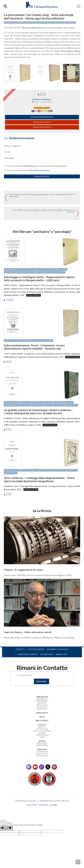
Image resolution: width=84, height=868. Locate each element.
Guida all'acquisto (42, 122)
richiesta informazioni (42, 117)
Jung (48, 23)
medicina (17, 340)
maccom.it (35, 809)
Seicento (42, 703)
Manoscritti (42, 713)
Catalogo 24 (42, 751)
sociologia (25, 405)
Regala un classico (42, 127)
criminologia (67, 402)
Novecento (70, 23)
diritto (40, 402)
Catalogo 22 (42, 756)
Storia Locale (42, 735)
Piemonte (50, 269)
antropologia (71, 405)
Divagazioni (42, 745)
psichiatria (20, 23)
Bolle (42, 717)
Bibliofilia (42, 743)
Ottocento (42, 707)
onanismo (48, 340)
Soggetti (42, 725)
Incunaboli (42, 699)
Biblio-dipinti (42, 721)
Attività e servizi (36, 649)
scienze (32, 269)
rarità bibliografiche (13, 272)
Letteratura (42, 729)
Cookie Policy (43, 805)
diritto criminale (11, 402)
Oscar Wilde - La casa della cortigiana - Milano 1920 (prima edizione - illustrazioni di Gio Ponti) (44, 211)
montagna (52, 272)
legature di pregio (12, 269)
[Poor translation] (9, 828)
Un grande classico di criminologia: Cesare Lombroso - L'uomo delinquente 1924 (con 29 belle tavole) (42, 195)
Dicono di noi (47, 654)
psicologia (9, 23)
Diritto (42, 727)
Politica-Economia (42, 731)
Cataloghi (42, 749)
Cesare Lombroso (12, 405)
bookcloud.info (46, 809)
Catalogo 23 (42, 754)
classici (40, 23)
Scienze (42, 733)
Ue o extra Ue (47, 102)
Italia (36, 102)
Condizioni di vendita (27, 654)
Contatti (21, 649)
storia (24, 269)
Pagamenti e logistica (57, 649)
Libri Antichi (42, 697)
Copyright (53, 805)
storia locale (61, 269)
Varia (42, 737)
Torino (62, 272)
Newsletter (61, 654)
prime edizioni (58, 23)
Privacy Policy (32, 805)
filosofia (31, 23)
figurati (40, 269)
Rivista (42, 741)
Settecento (42, 705)
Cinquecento (42, 701)
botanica (25, 470)
